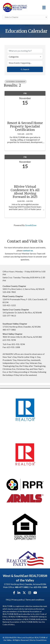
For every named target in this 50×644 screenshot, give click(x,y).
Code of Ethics (9, 624)
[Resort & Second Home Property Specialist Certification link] (25, 113)
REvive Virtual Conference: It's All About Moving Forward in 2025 (25, 192)
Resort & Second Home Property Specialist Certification (25, 126)
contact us (28, 250)
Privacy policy (18, 600)
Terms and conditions (35, 600)
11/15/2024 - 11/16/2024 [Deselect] (16, 82)
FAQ (8, 600)
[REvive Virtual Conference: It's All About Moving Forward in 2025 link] (25, 176)
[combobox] (25, 57)
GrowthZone (31, 225)
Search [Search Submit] (25, 69)
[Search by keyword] (25, 51)
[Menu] (44, 8)
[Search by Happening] (25, 63)
